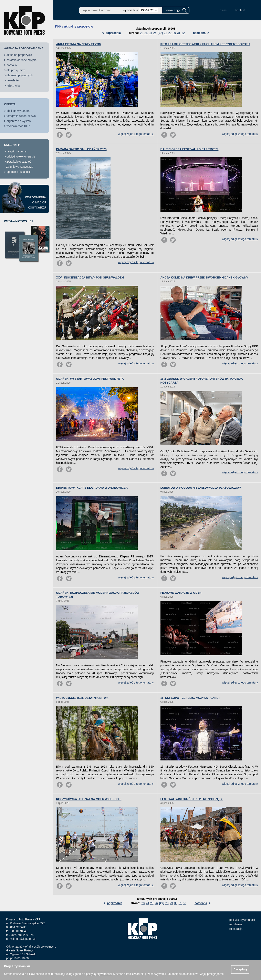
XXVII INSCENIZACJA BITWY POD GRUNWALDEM (90, 277)
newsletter (13, 80)
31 (179, 33)
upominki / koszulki (19, 172)
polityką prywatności (99, 974)
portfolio (12, 65)
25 (150, 33)
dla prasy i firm (16, 70)
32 (183, 33)
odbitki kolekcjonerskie (21, 156)
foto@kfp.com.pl (26, 939)
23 (142, 33)
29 (170, 33)
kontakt (240, 10)
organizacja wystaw (19, 121)
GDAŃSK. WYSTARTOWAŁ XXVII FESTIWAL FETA (90, 379)
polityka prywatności (242, 920)
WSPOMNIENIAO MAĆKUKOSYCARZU (35, 202)
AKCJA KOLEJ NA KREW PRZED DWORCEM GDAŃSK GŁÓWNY (204, 277)
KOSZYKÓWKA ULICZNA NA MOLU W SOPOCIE (89, 799)
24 (146, 33)
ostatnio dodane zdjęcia (22, 60)
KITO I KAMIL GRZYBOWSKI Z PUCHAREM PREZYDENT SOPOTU (205, 44)
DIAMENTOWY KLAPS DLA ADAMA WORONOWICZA (92, 488)
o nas (223, 10)
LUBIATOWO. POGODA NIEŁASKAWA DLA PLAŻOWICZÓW (201, 488)
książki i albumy (17, 151)
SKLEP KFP (12, 145)
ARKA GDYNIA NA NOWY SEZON (79, 44)
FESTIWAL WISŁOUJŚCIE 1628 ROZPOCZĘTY (192, 799)
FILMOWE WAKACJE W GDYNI (181, 593)
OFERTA (10, 104)
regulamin (236, 924)
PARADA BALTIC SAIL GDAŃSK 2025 (81, 149)
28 (166, 33)
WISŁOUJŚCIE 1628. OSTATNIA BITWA (82, 698)
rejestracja (13, 85)
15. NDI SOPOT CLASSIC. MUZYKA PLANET (190, 698)
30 (174, 33)
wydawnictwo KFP (18, 126)
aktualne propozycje (19, 55)
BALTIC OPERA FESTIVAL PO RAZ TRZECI (190, 149)
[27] (160, 33)
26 (155, 33)
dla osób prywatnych (20, 75)
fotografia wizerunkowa (21, 116)
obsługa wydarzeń (18, 111)
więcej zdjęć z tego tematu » (136, 134)
